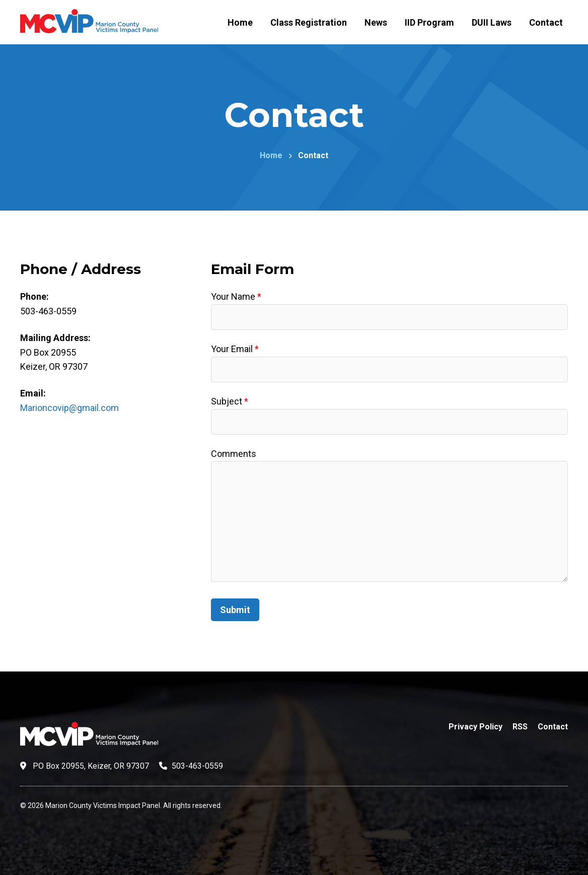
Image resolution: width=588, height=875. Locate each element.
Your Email (235, 349)
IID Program (429, 22)
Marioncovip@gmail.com (69, 408)
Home (240, 22)
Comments (234, 454)
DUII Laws (492, 22)
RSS (520, 727)
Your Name (236, 296)
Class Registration (309, 22)
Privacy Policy (475, 727)
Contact (546, 22)
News (376, 22)
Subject (230, 401)
